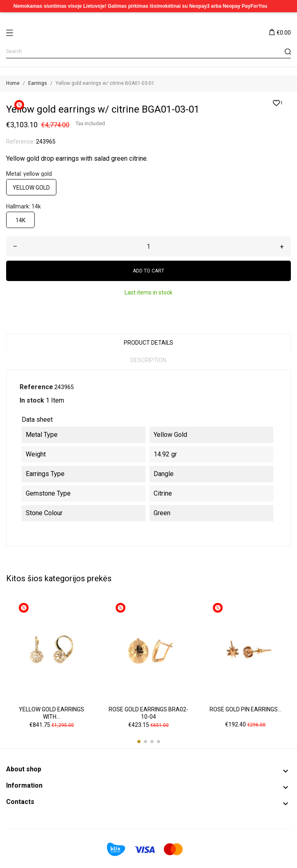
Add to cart (148, 271)
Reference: (20, 142)
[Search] (148, 52)
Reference (36, 387)
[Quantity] (148, 246)
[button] (139, 742)
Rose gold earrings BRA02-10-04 (148, 713)
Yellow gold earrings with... (51, 713)
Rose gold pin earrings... (246, 709)
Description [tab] (148, 360)
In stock (32, 400)
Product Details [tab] (148, 343)
